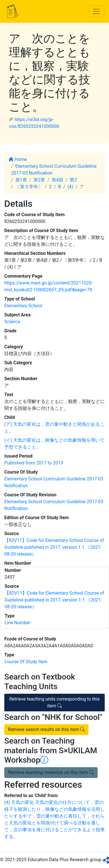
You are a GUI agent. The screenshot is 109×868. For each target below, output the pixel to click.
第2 (73, 180)
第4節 (57, 180)
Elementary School (23, 306)
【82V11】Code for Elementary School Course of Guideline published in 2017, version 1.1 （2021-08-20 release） (54, 547)
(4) (70, 187)
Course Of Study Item (26, 662)
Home (18, 159)
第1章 (21, 180)
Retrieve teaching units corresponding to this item (55, 702)
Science (12, 322)
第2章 (39, 180)
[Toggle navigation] (96, 11)
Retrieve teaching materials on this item (51, 772)
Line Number (18, 623)
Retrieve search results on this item (46, 729)
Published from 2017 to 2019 (34, 463)
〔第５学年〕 (29, 187)
